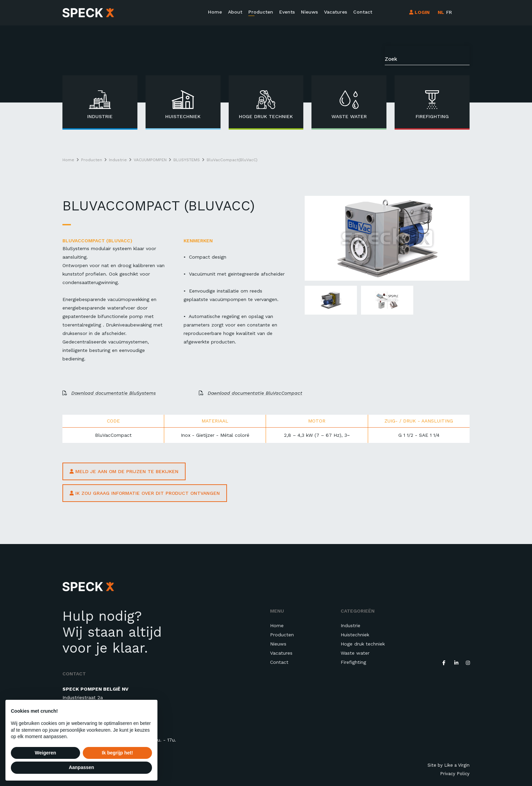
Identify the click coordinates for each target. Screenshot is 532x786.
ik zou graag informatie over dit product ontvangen (145, 493)
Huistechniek (355, 635)
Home (215, 12)
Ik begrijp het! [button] (117, 753)
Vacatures (336, 12)
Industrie (350, 625)
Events (287, 12)
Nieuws (309, 12)
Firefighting (353, 662)
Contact (363, 12)
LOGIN (419, 12)
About (235, 12)
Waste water (355, 653)
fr (449, 12)
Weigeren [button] (46, 753)
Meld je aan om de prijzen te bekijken (124, 471)
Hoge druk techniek (363, 644)
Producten (261, 12)
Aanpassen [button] (82, 767)
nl (441, 12)
